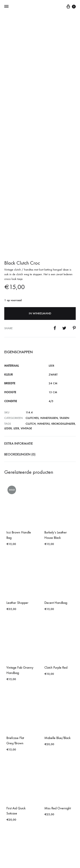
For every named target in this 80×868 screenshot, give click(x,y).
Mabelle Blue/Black (57, 656)
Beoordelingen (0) (20, 372)
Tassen (64, 336)
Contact (40, 847)
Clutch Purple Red (56, 586)
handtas (44, 342)
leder (8, 347)
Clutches (32, 336)
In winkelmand (40, 232)
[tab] (40, 362)
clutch (31, 342)
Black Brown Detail (19, 797)
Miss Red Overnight (58, 726)
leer (16, 347)
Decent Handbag (56, 521)
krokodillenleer (63, 342)
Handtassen (49, 336)
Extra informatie (19, 362)
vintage (26, 347)
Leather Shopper (17, 521)
